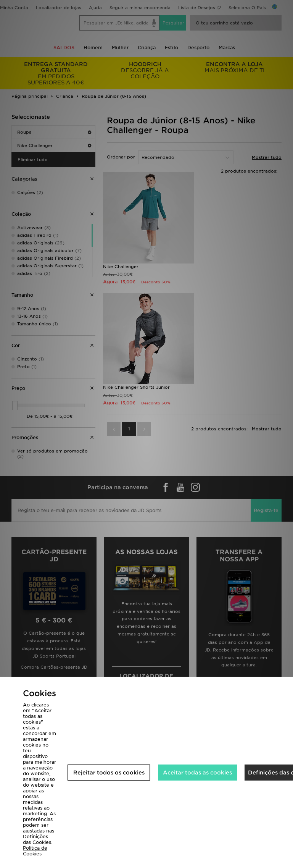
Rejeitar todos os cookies (109, 773)
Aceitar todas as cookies (197, 773)
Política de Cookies (35, 851)
